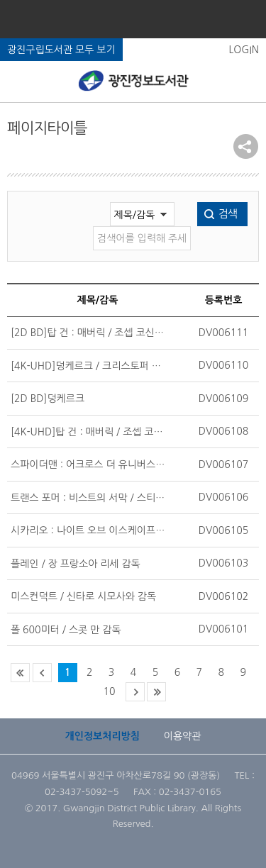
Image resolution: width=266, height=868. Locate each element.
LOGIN (244, 50)
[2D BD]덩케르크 (48, 399)
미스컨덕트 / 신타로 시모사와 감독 (83, 596)
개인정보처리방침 (102, 736)
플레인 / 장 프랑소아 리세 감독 (76, 564)
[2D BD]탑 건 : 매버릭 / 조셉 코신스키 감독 (89, 333)
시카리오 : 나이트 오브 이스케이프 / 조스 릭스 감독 (89, 530)
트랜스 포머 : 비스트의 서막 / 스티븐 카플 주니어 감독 (89, 498)
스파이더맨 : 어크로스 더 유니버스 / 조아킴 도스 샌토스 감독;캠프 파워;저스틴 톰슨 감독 (89, 464)
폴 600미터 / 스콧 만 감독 (66, 630)
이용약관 (183, 736)
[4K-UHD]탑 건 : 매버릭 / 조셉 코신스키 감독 (89, 432)
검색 (228, 214)
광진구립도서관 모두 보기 (61, 50)
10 (110, 691)
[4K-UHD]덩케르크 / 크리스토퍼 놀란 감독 (89, 366)
